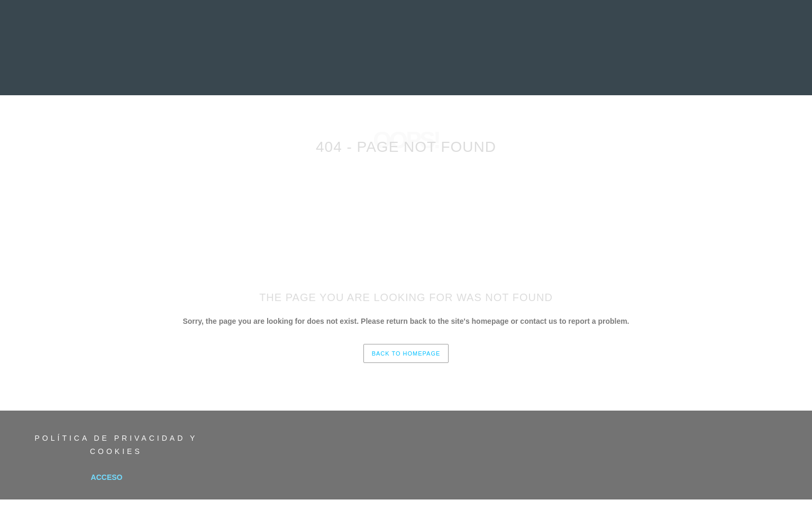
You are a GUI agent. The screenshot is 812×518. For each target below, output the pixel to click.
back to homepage (406, 353)
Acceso (107, 477)
